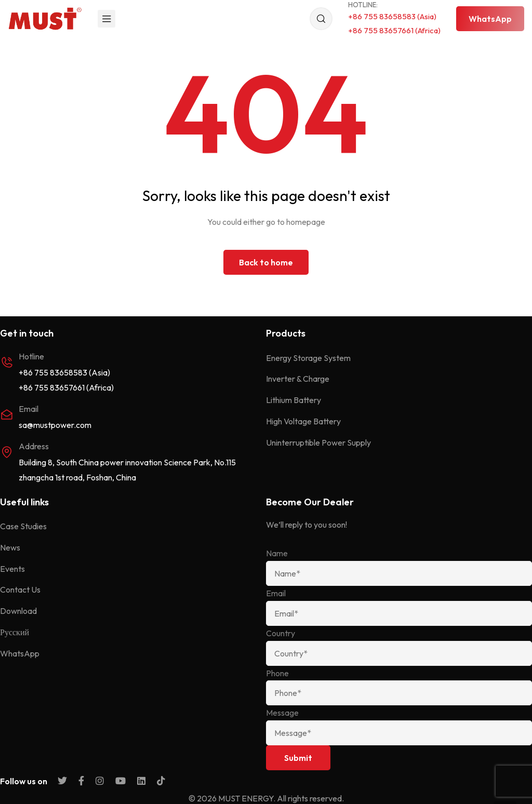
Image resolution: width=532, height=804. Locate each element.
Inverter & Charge (298, 379)
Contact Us (20, 589)
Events (12, 569)
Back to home (266, 262)
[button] (490, 19)
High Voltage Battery (303, 421)
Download (18, 611)
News (10, 547)
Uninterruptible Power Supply (318, 443)
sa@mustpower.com (55, 425)
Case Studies (23, 526)
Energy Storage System (308, 358)
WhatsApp (20, 653)
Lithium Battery (294, 400)
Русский (15, 632)
